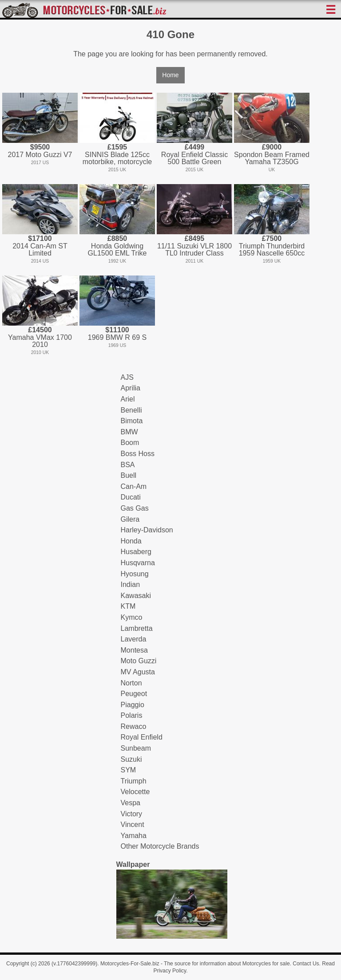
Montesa (134, 650)
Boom (130, 443)
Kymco (132, 617)
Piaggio (133, 705)
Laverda (134, 639)
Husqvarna (138, 563)
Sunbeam (136, 748)
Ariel (128, 399)
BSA (128, 465)
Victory (132, 814)
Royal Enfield (142, 737)
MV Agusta (138, 672)
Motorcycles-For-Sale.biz (130, 964)
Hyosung (135, 574)
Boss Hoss (138, 454)
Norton (131, 683)
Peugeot (134, 694)
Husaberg (136, 552)
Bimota (132, 421)
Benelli (131, 410)
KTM (128, 606)
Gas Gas (135, 508)
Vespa (131, 803)
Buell (129, 475)
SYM (129, 770)
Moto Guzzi (139, 661)
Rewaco (134, 726)
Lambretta (137, 628)
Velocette (135, 792)
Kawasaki (136, 596)
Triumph (134, 781)
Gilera (130, 519)
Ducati (131, 497)
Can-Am (134, 486)
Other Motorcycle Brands (160, 846)
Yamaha (134, 836)
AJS (127, 377)
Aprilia (131, 388)
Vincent (133, 825)
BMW (129, 432)
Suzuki (131, 759)
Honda (131, 541)
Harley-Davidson (147, 530)
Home (170, 75)
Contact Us (306, 964)
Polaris (132, 715)
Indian (131, 584)
